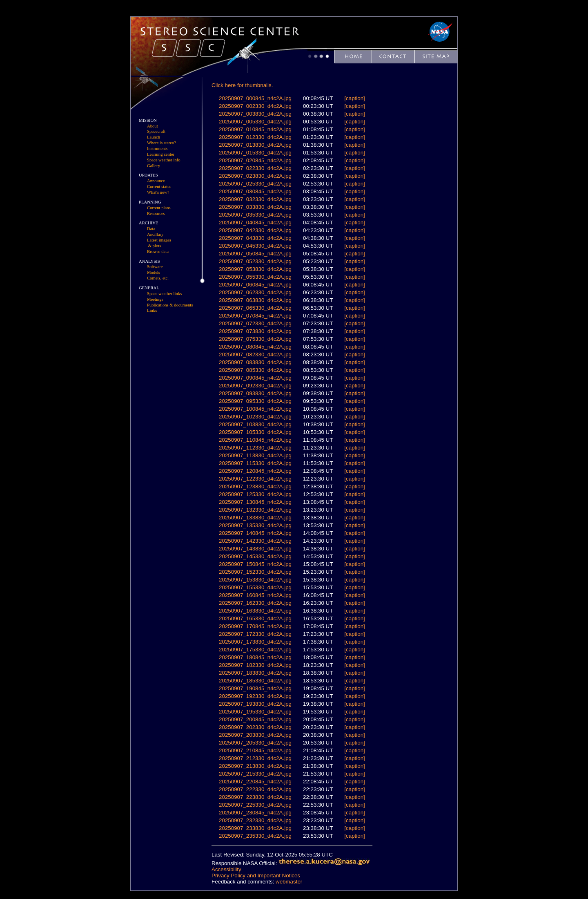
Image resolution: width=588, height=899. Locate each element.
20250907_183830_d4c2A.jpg (255, 673)
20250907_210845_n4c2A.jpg (255, 750)
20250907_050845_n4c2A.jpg (255, 254)
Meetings (155, 299)
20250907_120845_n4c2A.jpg (255, 471)
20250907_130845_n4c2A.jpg (255, 502)
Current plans (159, 208)
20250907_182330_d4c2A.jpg (255, 665)
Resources (156, 214)
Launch (154, 137)
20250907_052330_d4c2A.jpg (255, 261)
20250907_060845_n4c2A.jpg (255, 285)
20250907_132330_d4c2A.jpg (255, 510)
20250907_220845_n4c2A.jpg (255, 782)
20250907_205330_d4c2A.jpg (255, 743)
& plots (155, 246)
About (153, 126)
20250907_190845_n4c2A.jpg (255, 688)
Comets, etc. (158, 278)
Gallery (154, 166)
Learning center (161, 154)
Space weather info (164, 160)
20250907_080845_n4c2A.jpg (255, 347)
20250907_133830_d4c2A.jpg (255, 518)
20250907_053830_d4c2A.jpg (255, 269)
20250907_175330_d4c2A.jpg (255, 650)
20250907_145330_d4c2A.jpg (255, 556)
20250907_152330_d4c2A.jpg (255, 572)
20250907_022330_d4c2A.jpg (255, 168)
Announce (156, 181)
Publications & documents (170, 305)
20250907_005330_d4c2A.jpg (255, 122)
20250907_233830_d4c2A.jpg (255, 828)
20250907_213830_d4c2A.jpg (255, 766)
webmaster (289, 882)
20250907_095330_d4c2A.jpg (255, 401)
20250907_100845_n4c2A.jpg (255, 409)
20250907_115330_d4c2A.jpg (255, 463)
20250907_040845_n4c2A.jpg (255, 223)
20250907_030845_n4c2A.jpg (255, 191)
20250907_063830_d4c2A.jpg (255, 300)
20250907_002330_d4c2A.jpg (255, 106)
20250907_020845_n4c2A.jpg (255, 160)
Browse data (158, 252)
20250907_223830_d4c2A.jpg (255, 797)
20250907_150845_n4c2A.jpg (255, 564)
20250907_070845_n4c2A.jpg (255, 316)
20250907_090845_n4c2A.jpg (255, 378)
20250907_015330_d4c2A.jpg (255, 153)
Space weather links (164, 294)
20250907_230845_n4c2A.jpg (255, 813)
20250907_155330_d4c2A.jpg (255, 587)
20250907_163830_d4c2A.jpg (255, 611)
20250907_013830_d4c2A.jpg (255, 145)
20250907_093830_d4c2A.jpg (255, 393)
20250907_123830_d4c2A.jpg (255, 486)
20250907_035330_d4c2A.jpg (255, 215)
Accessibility (226, 869)
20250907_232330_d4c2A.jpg (255, 820)
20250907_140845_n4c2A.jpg (255, 533)
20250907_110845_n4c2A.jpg (255, 440)
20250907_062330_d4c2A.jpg (255, 292)
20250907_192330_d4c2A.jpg (255, 696)
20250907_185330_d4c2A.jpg (255, 681)
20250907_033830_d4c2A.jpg (255, 207)
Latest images (159, 240)
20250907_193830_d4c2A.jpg (255, 704)
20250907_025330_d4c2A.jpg (255, 184)
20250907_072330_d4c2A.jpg (255, 323)
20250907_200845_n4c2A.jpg (255, 719)
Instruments (157, 149)
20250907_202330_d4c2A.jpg (255, 727)
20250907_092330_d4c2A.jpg (255, 386)
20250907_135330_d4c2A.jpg (255, 525)
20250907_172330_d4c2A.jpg (255, 634)
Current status (159, 187)
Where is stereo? (161, 143)
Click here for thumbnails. (242, 85)
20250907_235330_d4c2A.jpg (255, 836)
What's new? (158, 192)
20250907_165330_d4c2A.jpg (255, 618)
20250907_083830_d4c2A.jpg (255, 362)
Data (151, 229)
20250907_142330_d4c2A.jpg (255, 541)
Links (152, 310)
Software (155, 267)
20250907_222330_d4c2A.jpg (255, 789)
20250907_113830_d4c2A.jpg (255, 455)
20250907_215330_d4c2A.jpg (255, 774)
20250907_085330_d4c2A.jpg (255, 370)
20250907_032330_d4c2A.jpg (255, 199)
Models (154, 272)
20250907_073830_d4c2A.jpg (255, 331)
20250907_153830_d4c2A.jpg (255, 580)
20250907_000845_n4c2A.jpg (255, 98)
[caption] (354, 98)
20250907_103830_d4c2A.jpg (255, 424)
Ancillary (155, 234)
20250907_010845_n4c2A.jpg (255, 129)
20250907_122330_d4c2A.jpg (255, 479)
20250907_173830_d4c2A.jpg (255, 642)
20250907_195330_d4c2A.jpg (255, 712)
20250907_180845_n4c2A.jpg (255, 657)
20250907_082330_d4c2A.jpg (255, 354)
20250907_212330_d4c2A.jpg (255, 758)
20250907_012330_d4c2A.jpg (255, 137)
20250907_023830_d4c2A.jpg (255, 176)
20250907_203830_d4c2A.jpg (255, 735)
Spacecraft (156, 131)
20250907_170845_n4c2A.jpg (255, 626)
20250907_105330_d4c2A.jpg (255, 432)
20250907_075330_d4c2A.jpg (255, 339)
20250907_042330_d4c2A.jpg (255, 230)
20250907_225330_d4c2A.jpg (255, 805)
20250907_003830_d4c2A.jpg (255, 114)
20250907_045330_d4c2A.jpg (255, 246)
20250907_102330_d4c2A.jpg (255, 417)
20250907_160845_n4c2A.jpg (255, 595)
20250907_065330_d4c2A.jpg (255, 308)
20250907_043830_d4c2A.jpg (255, 238)
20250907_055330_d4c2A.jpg (255, 277)
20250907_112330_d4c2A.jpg (255, 448)
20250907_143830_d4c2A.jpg (255, 549)
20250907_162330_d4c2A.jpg (255, 603)
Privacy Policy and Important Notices (256, 876)
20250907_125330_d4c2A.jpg (255, 494)
